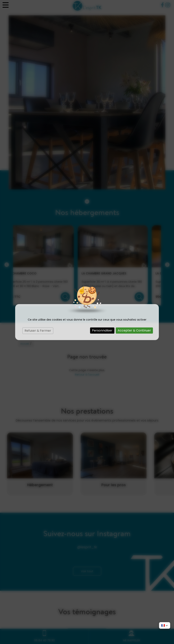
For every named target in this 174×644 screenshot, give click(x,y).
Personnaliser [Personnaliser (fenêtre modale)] (102, 330)
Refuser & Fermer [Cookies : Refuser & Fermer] (38, 331)
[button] (165, 625)
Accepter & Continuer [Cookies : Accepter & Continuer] (134, 330)
